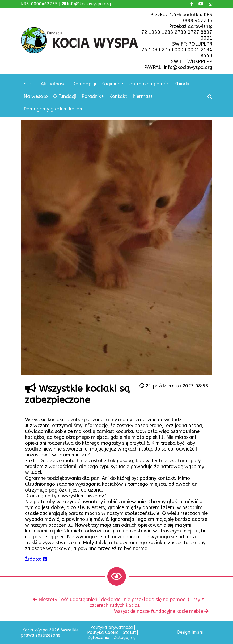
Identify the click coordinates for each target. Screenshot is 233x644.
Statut (129, 632)
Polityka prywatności (112, 627)
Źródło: (36, 559)
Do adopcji (84, 84)
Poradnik (91, 96)
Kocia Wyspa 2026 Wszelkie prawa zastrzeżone (50, 633)
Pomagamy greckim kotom (54, 109)
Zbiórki (182, 84)
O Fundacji (65, 96)
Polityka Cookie (103, 632)
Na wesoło (36, 96)
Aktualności (54, 84)
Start (29, 84)
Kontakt (118, 96)
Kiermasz (143, 96)
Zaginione (112, 84)
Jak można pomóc (149, 84)
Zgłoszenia (99, 637)
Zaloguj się (125, 637)
